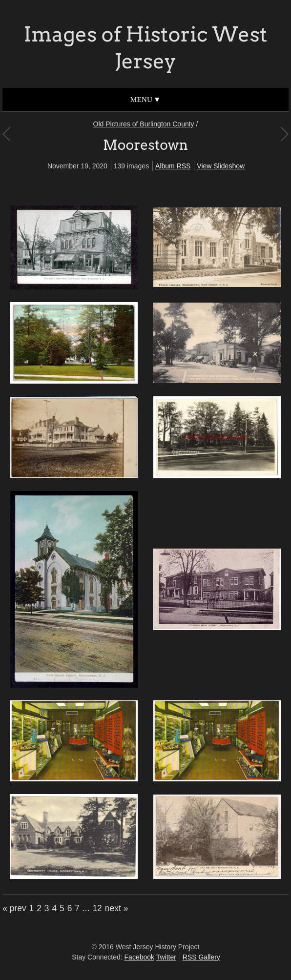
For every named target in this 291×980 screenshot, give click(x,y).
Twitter (166, 957)
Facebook (139, 957)
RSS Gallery (201, 957)
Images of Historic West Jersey (146, 48)
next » (117, 908)
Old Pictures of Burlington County (144, 124)
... (86, 908)
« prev (14, 908)
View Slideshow (221, 166)
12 (97, 908)
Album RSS (173, 166)
